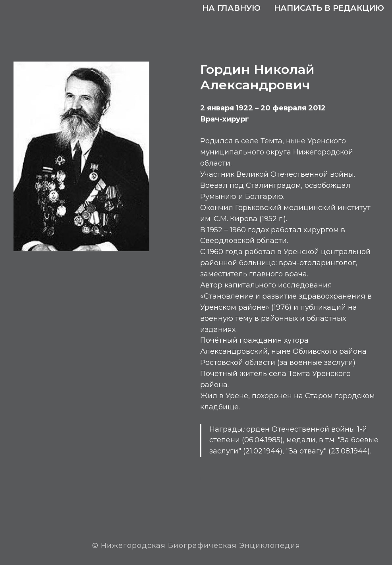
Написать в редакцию (329, 8)
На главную (231, 8)
